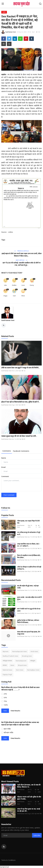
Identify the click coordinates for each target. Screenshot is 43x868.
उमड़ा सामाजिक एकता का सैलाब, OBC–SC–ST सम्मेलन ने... (29, 545)
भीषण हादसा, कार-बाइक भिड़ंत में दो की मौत (28, 522)
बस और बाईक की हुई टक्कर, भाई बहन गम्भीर (28, 587)
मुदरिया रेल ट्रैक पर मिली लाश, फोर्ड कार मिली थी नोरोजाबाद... (28, 621)
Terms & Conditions (8, 860)
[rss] (4, 847)
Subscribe (37, 835)
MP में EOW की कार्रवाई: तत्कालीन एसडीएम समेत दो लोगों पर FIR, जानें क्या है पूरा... (22, 264)
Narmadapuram (21, 661)
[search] (40, 4)
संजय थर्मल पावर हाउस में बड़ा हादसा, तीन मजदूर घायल (29, 633)
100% (6, 705)
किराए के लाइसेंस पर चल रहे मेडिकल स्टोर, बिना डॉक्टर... (29, 556)
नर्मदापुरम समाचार (7, 661)
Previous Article (22, 251)
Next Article (22, 260)
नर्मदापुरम (33, 661)
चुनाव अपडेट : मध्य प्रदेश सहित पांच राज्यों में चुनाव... (29, 598)
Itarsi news (20, 670)
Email (3, 467)
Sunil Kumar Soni (8, 320)
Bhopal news (22, 665)
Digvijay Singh (7, 674)
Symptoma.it (4, 867)
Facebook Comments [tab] (21, 451)
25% (5, 694)
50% (5, 698)
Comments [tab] (7, 451)
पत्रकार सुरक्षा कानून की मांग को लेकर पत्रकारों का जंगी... (19, 436)
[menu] (3, 4)
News (12, 665)
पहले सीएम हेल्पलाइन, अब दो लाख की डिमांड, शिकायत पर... (29, 786)
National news (7, 670)
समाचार (5, 665)
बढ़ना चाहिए (7, 729)
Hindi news (34, 651)
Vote (5, 711)
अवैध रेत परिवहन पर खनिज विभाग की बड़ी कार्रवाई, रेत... (29, 568)
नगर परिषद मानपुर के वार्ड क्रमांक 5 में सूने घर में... (29, 533)
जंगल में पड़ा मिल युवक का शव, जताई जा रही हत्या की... (29, 810)
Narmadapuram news (20, 651)
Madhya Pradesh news (10, 656)
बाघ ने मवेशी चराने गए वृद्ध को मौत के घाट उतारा (29, 610)
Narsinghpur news (33, 670)
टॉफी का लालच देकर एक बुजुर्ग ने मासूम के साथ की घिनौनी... (21, 368)
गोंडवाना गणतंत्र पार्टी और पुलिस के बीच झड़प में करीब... (29, 798)
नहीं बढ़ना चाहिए (8, 732)
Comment (5, 476)
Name (4, 458)
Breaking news (27, 656)
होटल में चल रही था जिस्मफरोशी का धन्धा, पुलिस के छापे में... (21, 402)
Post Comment (9, 495)
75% (5, 701)
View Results (15, 711)
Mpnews (6, 651)
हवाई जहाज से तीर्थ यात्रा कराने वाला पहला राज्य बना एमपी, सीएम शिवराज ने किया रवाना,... (22, 255)
